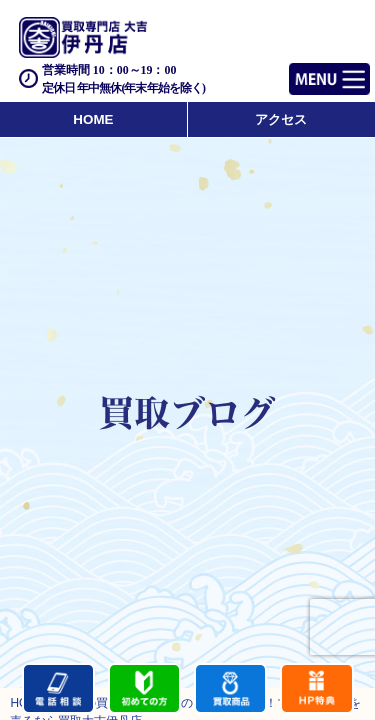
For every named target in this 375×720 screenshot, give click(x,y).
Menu (307, 70)
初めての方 (144, 688)
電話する (58, 688)
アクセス (281, 119)
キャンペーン (316, 688)
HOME (93, 119)
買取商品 (230, 688)
